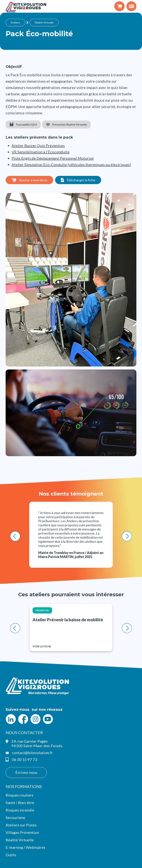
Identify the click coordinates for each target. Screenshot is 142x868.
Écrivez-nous (26, 772)
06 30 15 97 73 (25, 759)
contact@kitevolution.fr (32, 753)
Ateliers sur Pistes (21, 825)
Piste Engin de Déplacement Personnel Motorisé (53, 158)
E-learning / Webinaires (25, 847)
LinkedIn (11, 719)
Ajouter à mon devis (33, 180)
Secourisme (15, 817)
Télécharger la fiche (81, 180)
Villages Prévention (22, 832)
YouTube (48, 719)
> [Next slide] (127, 536)
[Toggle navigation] (131, 6)
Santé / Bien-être (20, 803)
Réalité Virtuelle (44, 22)
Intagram (35, 719)
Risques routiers (19, 795)
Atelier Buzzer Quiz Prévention (38, 145)
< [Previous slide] (15, 536)
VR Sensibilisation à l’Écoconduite (41, 152)
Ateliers (15, 22)
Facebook (23, 719)
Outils (11, 855)
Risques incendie (20, 810)
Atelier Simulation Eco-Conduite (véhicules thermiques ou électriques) (71, 164)
